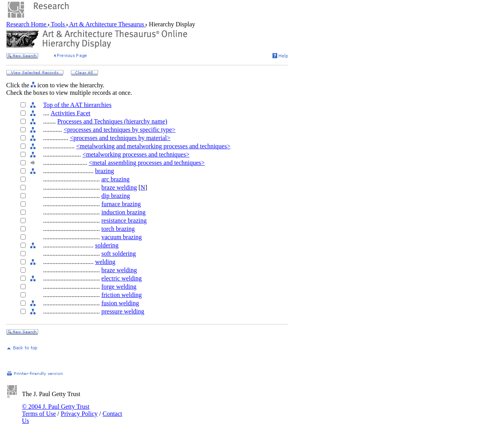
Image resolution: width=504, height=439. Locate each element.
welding (105, 262)
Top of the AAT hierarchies (77, 105)
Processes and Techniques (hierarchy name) (112, 121)
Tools (58, 24)
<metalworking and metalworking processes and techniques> (153, 146)
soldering (107, 245)
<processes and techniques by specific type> (119, 130)
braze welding (119, 187)
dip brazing (115, 196)
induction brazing (123, 212)
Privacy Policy (79, 414)
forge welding (119, 287)
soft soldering (119, 254)
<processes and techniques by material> (120, 138)
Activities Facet (71, 113)
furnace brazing (121, 204)
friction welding (121, 295)
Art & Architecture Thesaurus (107, 24)
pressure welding (123, 311)
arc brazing (115, 179)
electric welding (121, 278)
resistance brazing (124, 220)
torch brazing (118, 229)
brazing (104, 171)
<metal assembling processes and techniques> (146, 163)
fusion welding (120, 303)
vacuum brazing (121, 237)
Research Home (27, 24)
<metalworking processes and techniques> (136, 154)
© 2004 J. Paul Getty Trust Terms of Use (56, 410)
